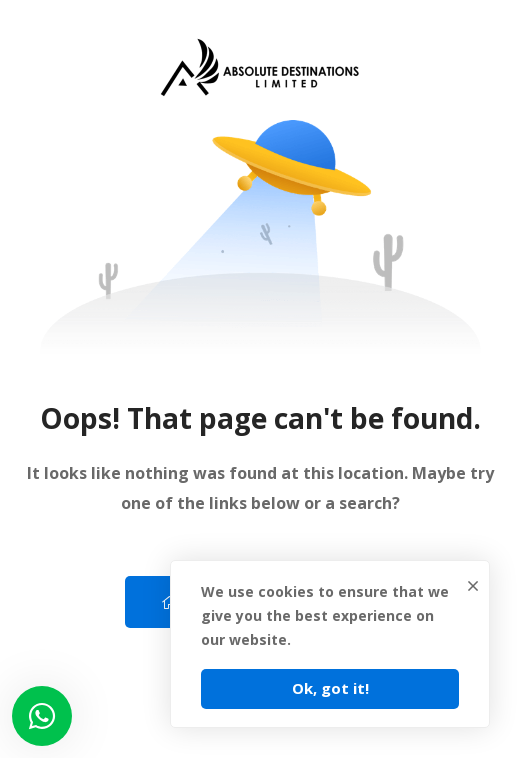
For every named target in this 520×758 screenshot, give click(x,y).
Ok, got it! (330, 688)
